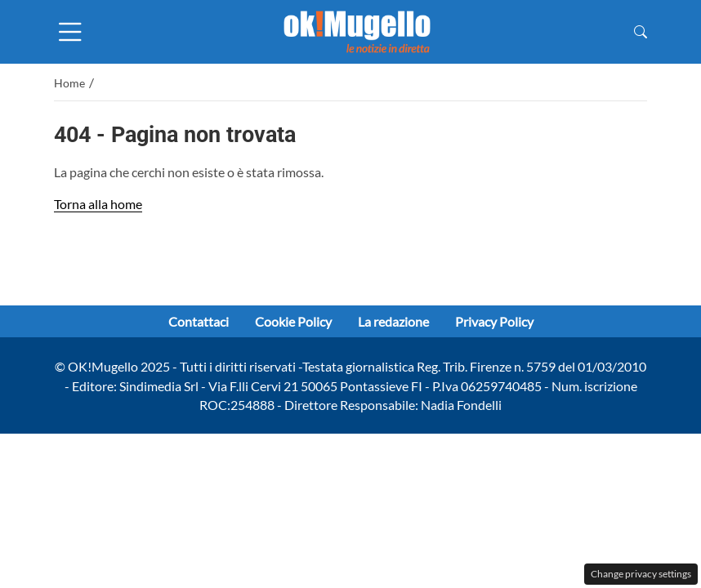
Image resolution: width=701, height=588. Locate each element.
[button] (641, 31)
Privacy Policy (494, 321)
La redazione (393, 321)
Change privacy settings (641, 574)
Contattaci (199, 321)
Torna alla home (98, 204)
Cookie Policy (293, 321)
